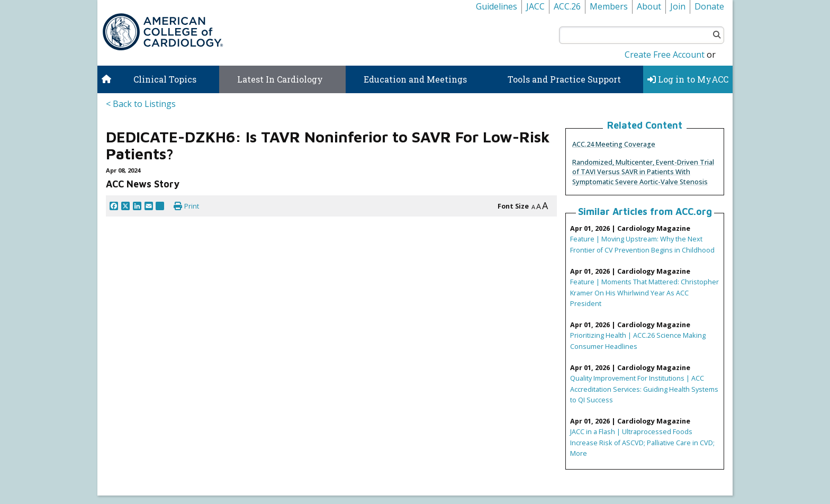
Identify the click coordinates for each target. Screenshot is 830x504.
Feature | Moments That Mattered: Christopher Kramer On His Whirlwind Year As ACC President (644, 292)
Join (678, 6)
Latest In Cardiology (280, 79)
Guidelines (497, 6)
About (649, 6)
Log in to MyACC (688, 79)
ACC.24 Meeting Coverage (614, 144)
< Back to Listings (141, 104)
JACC (535, 6)
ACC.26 (567, 6)
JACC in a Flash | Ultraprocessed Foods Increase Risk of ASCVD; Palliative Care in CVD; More (642, 442)
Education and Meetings (415, 79)
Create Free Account (665, 55)
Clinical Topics (165, 79)
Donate (709, 6)
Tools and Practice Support (564, 79)
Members (609, 6)
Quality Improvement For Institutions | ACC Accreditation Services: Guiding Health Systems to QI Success (644, 389)
